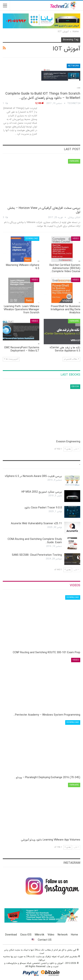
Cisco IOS (26, 935)
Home (74, 935)
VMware (74, 161)
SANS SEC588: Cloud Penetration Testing (37, 555)
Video (76, 239)
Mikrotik (40, 935)
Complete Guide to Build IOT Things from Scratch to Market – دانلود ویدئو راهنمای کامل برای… (43, 96)
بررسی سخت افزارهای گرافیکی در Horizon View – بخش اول (44, 210)
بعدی (68, 449)
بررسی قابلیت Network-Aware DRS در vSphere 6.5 (33, 476)
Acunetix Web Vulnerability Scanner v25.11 (36, 523)
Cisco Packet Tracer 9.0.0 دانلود (43, 508)
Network (73, 66)
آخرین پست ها (11, 359)
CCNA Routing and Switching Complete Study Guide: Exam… (35, 541)
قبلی (76, 449)
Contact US (45, 940)
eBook (75, 386)
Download (32, 239)
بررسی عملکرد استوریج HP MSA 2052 (42, 492)
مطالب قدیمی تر (71, 359)
